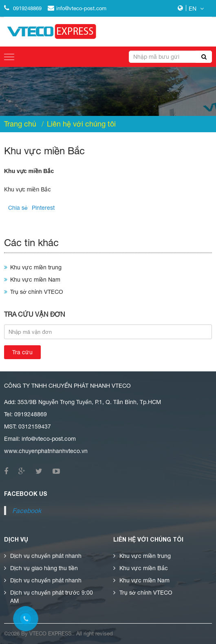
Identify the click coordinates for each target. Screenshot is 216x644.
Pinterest (43, 208)
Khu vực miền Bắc (144, 568)
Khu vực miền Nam (35, 280)
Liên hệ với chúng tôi (81, 124)
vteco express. (51, 634)
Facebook (27, 511)
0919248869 (23, 8)
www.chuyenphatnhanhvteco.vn (46, 451)
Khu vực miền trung (36, 267)
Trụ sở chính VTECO (37, 292)
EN (196, 9)
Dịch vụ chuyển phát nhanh (46, 556)
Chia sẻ (18, 208)
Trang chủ (20, 124)
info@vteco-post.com (77, 8)
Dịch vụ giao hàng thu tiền (44, 568)
